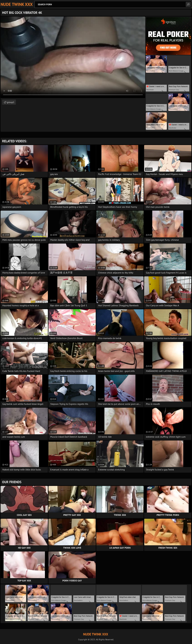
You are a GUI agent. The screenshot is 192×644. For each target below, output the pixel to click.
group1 (11, 102)
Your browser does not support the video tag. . (73, 57)
